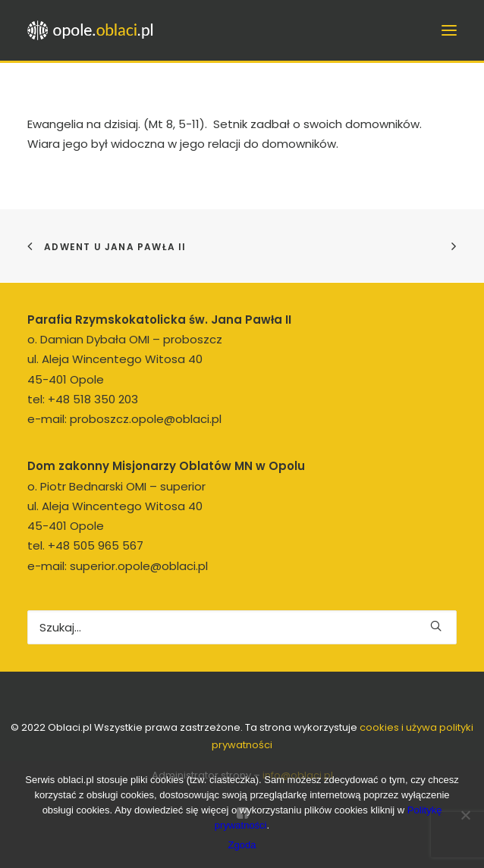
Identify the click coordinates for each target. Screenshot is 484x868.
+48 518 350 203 (93, 399)
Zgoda (242, 845)
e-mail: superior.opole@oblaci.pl (118, 566)
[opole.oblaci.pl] (95, 30)
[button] (436, 626)
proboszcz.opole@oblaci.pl (146, 419)
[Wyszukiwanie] (242, 627)
